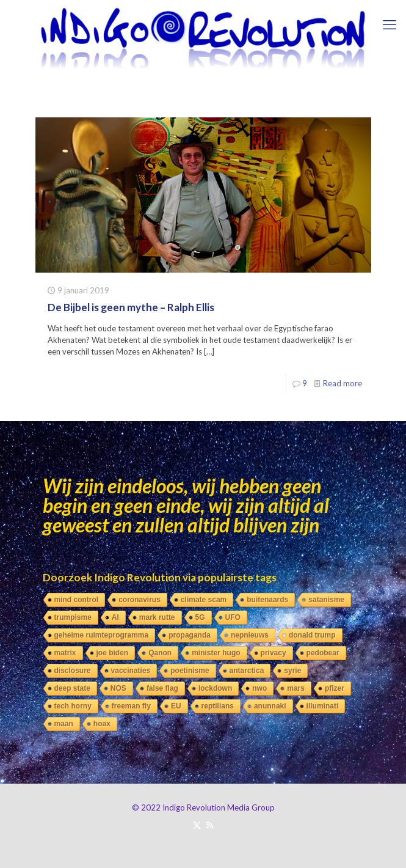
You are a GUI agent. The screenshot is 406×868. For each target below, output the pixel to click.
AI (115, 617)
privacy (274, 653)
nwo (259, 688)
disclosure (73, 671)
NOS (118, 688)
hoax (102, 724)
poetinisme (190, 671)
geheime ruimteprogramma (102, 635)
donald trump (312, 635)
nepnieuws (250, 635)
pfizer (335, 688)
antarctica (247, 671)
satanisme (326, 600)
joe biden (113, 653)
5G (200, 617)
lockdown (215, 688)
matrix (65, 653)
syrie (292, 671)
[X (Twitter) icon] (197, 825)
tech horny (73, 706)
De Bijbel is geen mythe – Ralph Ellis (131, 307)
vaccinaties (131, 671)
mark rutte (157, 617)
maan (64, 724)
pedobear (323, 653)
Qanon (160, 653)
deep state (72, 688)
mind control (77, 600)
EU (176, 706)
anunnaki (270, 706)
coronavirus (140, 600)
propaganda (190, 635)
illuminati (323, 706)
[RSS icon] (210, 825)
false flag (162, 688)
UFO (233, 617)
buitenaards (267, 600)
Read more (343, 383)
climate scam (204, 600)
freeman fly (131, 706)
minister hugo (216, 653)
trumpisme (73, 617)
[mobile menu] (390, 24)
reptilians (218, 706)
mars (296, 688)
